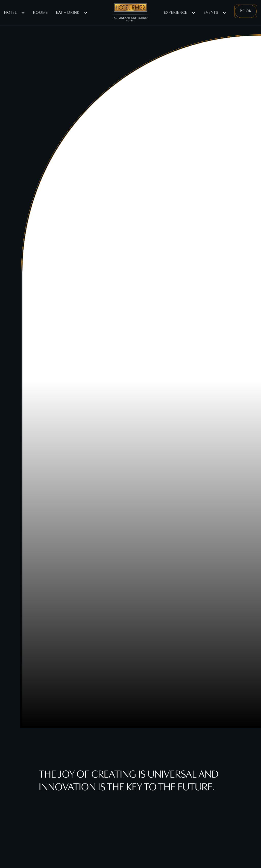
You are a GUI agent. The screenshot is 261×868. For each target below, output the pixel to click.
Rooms (41, 13)
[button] (15, 13)
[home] (130, 13)
